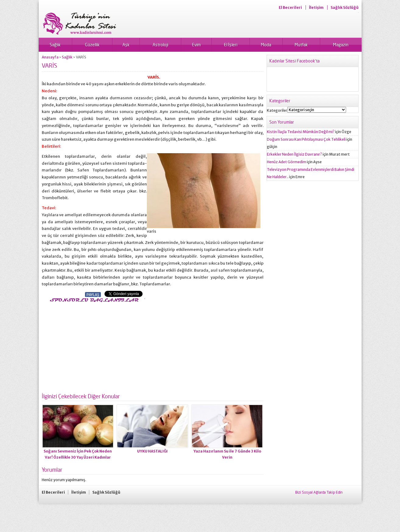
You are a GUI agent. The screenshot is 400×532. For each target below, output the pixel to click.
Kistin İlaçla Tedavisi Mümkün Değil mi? (301, 132)
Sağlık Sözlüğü (345, 7)
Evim (196, 45)
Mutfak (301, 45)
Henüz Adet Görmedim (287, 162)
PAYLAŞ (93, 295)
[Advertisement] (93, 346)
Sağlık (55, 45)
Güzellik (92, 45)
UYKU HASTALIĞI (152, 451)
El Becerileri (290, 7)
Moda (266, 45)
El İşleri (231, 45)
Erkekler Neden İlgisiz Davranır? (294, 154)
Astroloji (160, 45)
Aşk (126, 45)
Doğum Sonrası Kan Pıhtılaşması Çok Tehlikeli (306, 139)
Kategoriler (277, 110)
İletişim (316, 7)
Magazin (341, 45)
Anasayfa (50, 57)
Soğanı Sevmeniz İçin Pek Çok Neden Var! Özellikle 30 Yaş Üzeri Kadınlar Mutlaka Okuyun (78, 457)
